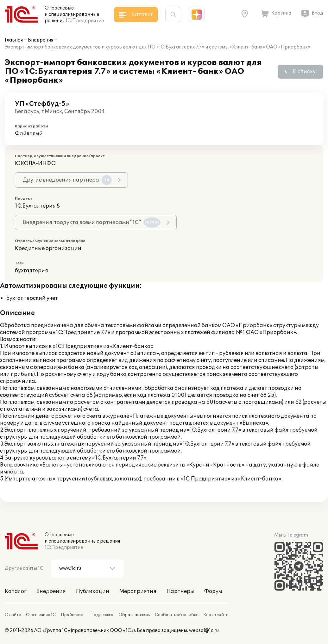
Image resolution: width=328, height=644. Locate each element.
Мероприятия (138, 591)
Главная (14, 40)
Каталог (16, 591)
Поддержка (102, 615)
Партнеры (180, 591)
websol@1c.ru (204, 631)
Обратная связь (134, 615)
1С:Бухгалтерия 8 (37, 206)
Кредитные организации (48, 248)
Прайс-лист (73, 615)
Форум (213, 591)
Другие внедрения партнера (67, 180)
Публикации (93, 591)
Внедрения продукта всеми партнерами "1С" (92, 222)
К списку (304, 72)
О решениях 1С (41, 615)
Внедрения (41, 40)
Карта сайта (216, 615)
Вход (317, 13)
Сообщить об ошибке (177, 615)
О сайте (13, 615)
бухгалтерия (32, 271)
